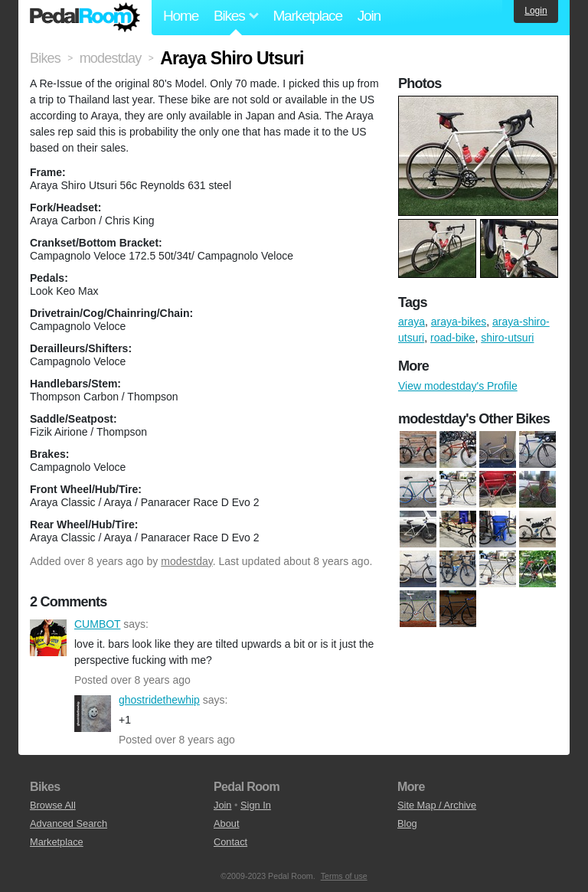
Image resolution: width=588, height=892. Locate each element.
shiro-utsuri (507, 338)
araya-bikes (459, 322)
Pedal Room (85, 18)
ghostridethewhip (93, 714)
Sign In (256, 805)
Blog (407, 823)
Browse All (53, 805)
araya (412, 322)
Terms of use (344, 876)
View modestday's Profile (458, 386)
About (226, 823)
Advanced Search (69, 823)
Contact (230, 842)
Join (369, 16)
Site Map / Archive (437, 805)
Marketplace (307, 16)
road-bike (452, 338)
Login (536, 11)
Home (181, 16)
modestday (186, 561)
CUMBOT (48, 638)
